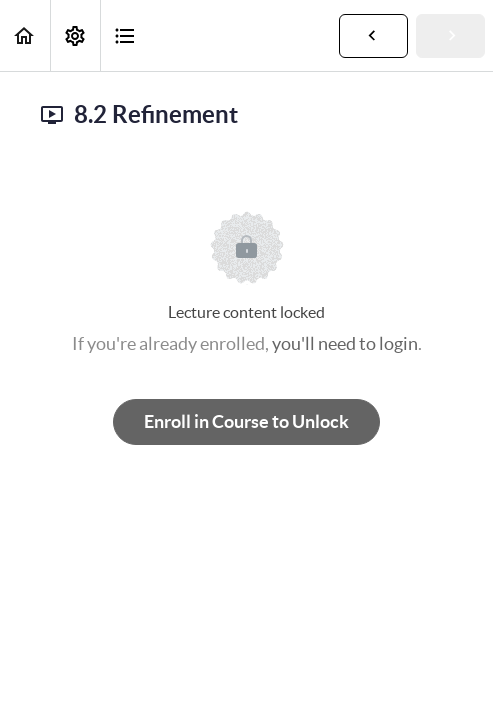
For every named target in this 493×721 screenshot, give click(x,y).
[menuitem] (75, 35)
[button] (25, 35)
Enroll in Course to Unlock (246, 421)
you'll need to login (345, 343)
